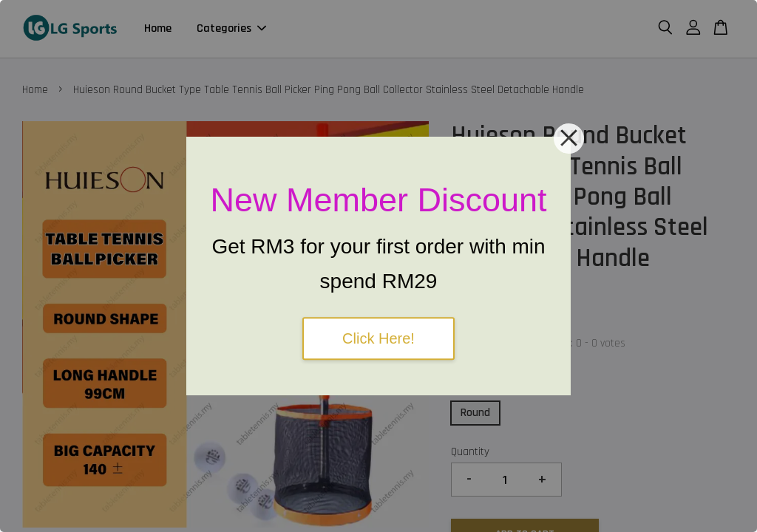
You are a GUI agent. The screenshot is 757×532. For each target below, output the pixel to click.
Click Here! (378, 338)
